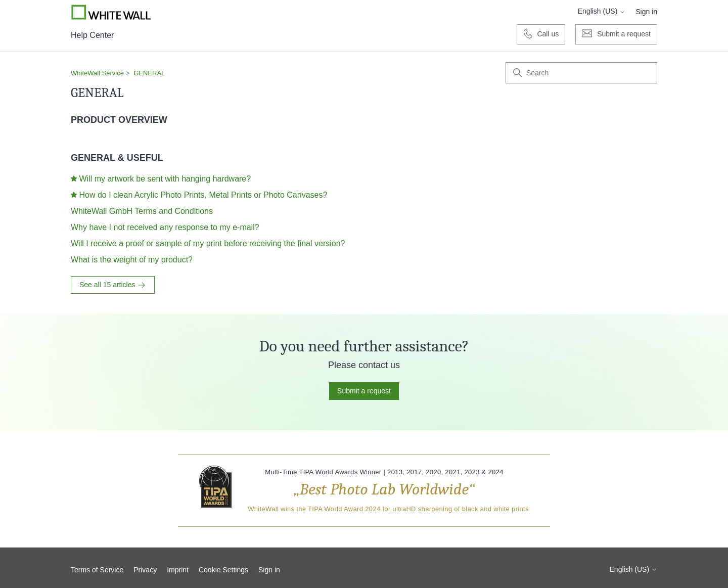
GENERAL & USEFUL (117, 158)
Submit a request (364, 391)
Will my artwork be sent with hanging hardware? (165, 179)
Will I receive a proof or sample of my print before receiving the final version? (208, 243)
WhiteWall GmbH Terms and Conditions (142, 211)
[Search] (581, 73)
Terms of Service (97, 570)
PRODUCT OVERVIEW (119, 120)
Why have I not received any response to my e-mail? (165, 227)
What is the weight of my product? (132, 260)
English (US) (602, 11)
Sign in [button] (646, 12)
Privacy (145, 570)
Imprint (178, 570)
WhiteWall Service (97, 73)
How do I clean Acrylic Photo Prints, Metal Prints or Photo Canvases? (203, 195)
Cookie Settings (223, 570)
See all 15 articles (113, 285)
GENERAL (149, 73)
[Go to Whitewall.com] (111, 12)
